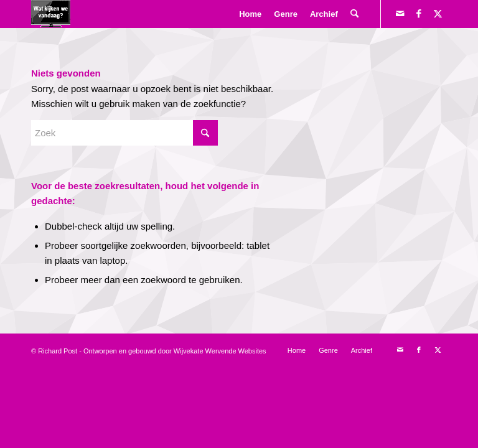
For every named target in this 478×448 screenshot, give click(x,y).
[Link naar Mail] (400, 14)
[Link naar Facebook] (419, 14)
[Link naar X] (438, 14)
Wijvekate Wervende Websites (220, 351)
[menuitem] (250, 14)
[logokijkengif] (51, 14)
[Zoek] (354, 14)
